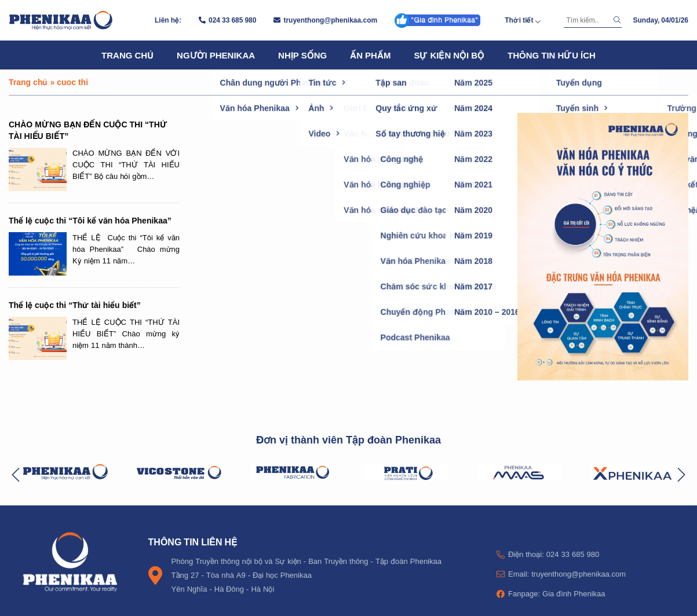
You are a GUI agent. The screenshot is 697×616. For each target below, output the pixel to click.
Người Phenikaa (216, 55)
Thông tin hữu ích (552, 55)
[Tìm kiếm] (587, 20)
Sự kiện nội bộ (449, 55)
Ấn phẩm (370, 55)
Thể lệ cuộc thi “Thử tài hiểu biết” (75, 305)
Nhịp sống (302, 55)
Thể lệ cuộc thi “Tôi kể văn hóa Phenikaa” (90, 220)
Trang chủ (127, 55)
